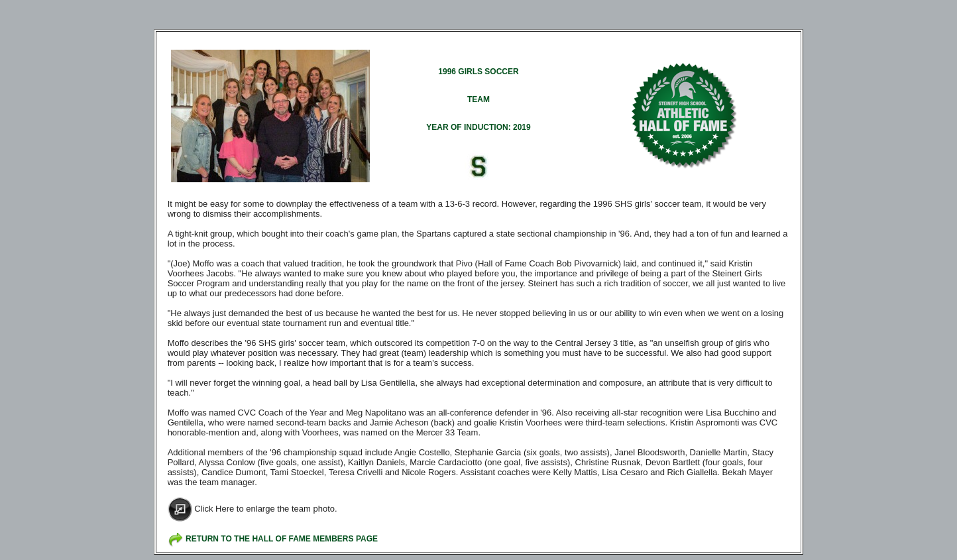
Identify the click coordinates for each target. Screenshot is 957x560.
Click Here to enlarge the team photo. (265, 509)
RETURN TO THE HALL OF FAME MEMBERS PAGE (282, 539)
